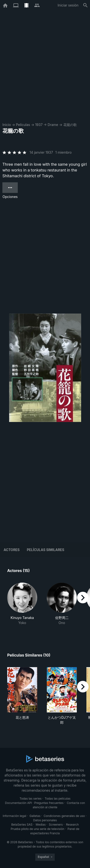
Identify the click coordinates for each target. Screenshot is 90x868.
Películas (23, 125)
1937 (39, 125)
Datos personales (45, 820)
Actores (12, 550)
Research (72, 825)
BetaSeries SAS (22, 825)
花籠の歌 (70, 125)
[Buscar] (85, 5)
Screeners (56, 825)
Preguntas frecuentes (49, 803)
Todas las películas (57, 799)
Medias (41, 825)
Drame (53, 125)
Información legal (14, 816)
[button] (22, 606)
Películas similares (46, 550)
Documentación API (18, 803)
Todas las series (30, 799)
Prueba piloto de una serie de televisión (38, 829)
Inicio (7, 125)
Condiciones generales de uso (64, 816)
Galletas (35, 816)
